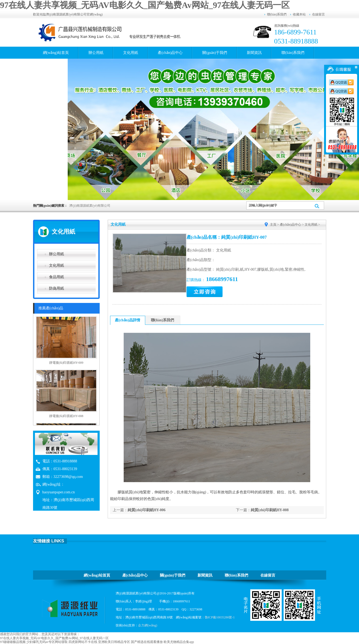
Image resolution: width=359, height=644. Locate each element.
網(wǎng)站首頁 (56, 53)
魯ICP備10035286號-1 (220, 617)
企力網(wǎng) (148, 625)
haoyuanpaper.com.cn (59, 492)
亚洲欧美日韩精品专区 (114, 642)
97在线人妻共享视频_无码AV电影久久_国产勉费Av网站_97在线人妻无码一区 (145, 5)
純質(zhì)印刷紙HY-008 (270, 510)
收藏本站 (299, 14)
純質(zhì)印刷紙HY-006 (147, 510)
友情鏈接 (42, 541)
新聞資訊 (254, 53)
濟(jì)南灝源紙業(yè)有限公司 (90, 206)
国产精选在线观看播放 (147, 642)
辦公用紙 (96, 53)
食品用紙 (57, 277)
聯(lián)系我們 (277, 14)
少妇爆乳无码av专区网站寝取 (47, 642)
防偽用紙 (57, 288)
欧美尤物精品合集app (179, 642)
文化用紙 (131, 53)
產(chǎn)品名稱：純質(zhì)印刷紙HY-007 (227, 237)
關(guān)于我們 (215, 53)
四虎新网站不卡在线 (83, 642)
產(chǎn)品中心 (170, 53)
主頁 (273, 225)
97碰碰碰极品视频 (13, 642)
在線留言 (318, 14)
